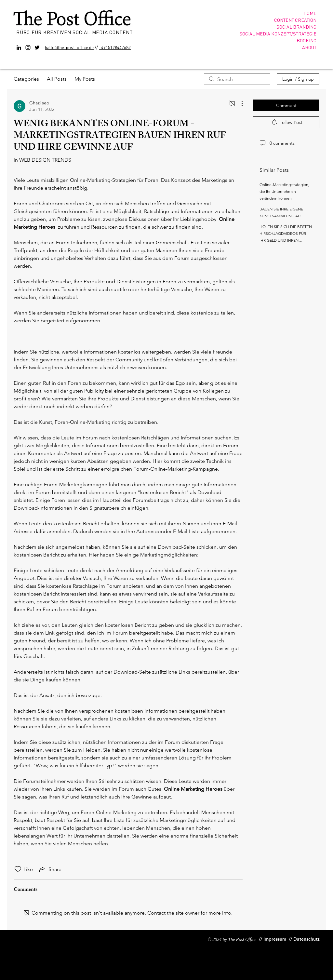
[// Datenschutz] (305, 939)
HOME (310, 13)
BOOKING (306, 40)
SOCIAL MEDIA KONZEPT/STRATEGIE (278, 34)
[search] (237, 79)
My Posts (85, 79)
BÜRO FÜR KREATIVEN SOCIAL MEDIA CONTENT (75, 32)
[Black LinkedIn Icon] (19, 47)
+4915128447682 (115, 47)
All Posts (57, 79)
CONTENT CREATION (295, 20)
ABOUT (309, 47)
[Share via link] (50, 869)
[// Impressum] (273, 939)
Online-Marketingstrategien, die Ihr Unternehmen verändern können (284, 191)
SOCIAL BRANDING (296, 27)
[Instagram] (28, 47)
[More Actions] (239, 103)
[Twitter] (37, 47)
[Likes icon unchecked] (18, 869)
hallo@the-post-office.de (69, 47)
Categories (26, 79)
